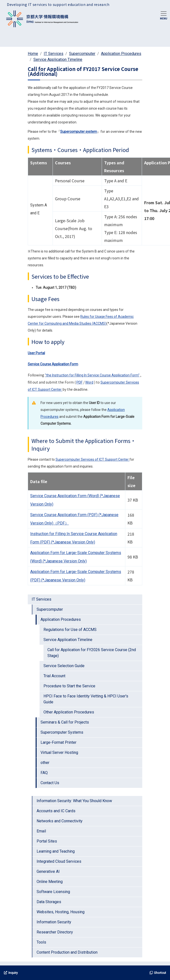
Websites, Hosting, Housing (61, 912)
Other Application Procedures (69, 712)
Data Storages (49, 902)
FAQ (44, 773)
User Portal (36, 353)
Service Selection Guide (64, 666)
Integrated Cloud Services (59, 861)
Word (89, 382)
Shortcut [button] (158, 973)
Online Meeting (50, 882)
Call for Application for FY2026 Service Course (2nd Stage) (92, 653)
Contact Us (50, 783)
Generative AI (48, 871)
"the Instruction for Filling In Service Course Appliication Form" (92, 375)
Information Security (54, 922)
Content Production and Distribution (67, 952)
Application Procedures (121, 54)
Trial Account (54, 676)
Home (33, 54)
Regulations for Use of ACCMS (70, 630)
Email (41, 831)
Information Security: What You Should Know (74, 801)
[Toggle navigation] (164, 15)
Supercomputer (82, 54)
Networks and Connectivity (60, 821)
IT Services (54, 54)
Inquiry (11, 973)
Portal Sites (47, 841)
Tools (41, 942)
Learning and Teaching (56, 851)
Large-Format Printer (58, 742)
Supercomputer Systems (62, 732)
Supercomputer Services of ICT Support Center (92, 459)
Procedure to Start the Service (69, 686)
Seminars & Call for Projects (65, 722)
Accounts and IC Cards (56, 811)
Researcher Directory (55, 932)
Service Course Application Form (53, 364)
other (45, 763)
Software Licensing (53, 892)
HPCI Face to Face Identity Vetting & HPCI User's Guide (86, 699)
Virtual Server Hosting (59, 752)
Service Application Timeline (58, 59)
